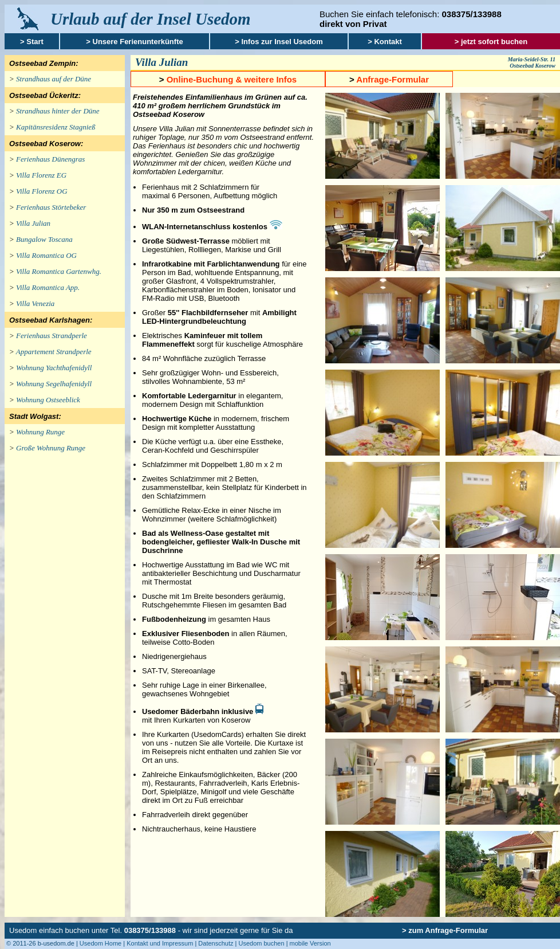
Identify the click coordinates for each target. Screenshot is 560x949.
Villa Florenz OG (42, 191)
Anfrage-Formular (393, 79)
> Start (32, 42)
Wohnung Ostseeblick (48, 400)
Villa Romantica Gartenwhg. (59, 271)
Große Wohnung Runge (51, 448)
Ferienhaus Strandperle (52, 336)
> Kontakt (385, 42)
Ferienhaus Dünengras (50, 159)
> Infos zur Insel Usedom (279, 42)
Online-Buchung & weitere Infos (232, 79)
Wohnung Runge (40, 432)
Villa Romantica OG (46, 255)
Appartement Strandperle (54, 352)
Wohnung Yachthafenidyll (54, 368)
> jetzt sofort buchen (491, 42)
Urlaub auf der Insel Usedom (151, 19)
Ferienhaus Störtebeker (51, 207)
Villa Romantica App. (48, 287)
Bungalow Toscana (44, 239)
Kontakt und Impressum (160, 943)
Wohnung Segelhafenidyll (54, 384)
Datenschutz (216, 943)
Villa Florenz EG (41, 175)
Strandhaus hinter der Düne (58, 111)
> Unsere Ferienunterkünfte (134, 42)
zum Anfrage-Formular (448, 930)
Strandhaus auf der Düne (54, 79)
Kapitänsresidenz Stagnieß (56, 127)
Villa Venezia (35, 303)
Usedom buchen (261, 943)
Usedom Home (100, 943)
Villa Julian (33, 223)
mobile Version (310, 943)
